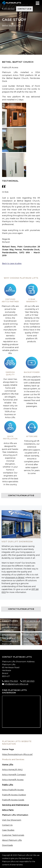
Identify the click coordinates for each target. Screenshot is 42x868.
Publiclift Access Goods (13, 800)
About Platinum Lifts (12, 840)
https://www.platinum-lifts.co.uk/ (17, 754)
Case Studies (8, 830)
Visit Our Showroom (12, 820)
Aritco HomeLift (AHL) (12, 770)
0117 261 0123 (9, 9)
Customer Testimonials (13, 835)
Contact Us (24, 9)
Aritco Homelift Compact (14, 775)
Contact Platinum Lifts (21, 496)
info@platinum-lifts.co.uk (16, 684)
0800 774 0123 (11, 681)
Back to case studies (12, 264)
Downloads (7, 845)
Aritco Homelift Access (13, 780)
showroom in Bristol (15, 578)
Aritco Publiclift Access (13, 790)
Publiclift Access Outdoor (14, 795)
